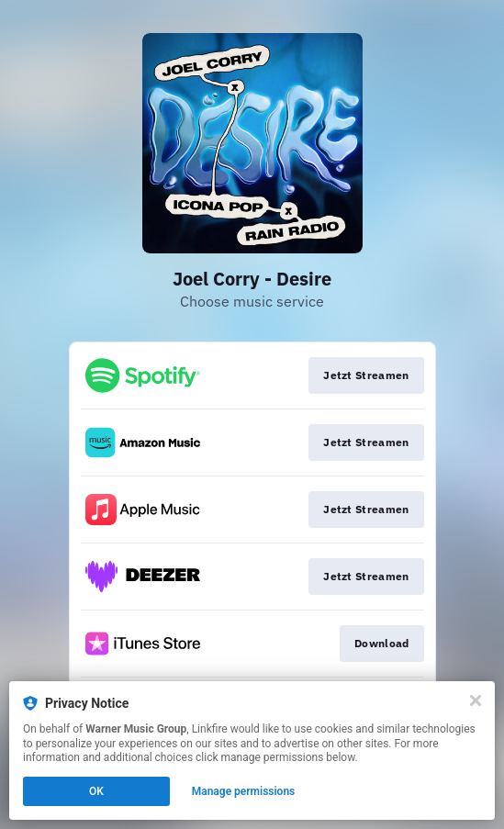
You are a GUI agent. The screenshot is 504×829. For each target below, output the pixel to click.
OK (96, 791)
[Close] (476, 700)
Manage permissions (244, 791)
